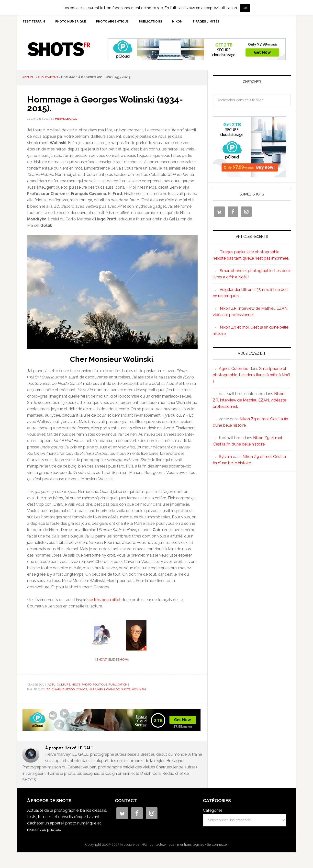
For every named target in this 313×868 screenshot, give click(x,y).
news (76, 685)
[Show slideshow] (112, 660)
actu (52, 685)
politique (100, 685)
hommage (112, 690)
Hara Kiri (96, 690)
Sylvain (225, 458)
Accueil (28, 78)
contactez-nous (162, 845)
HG (144, 845)
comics (82, 690)
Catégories (213, 811)
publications (48, 78)
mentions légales (191, 845)
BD (48, 690)
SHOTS (59, 50)
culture (64, 685)
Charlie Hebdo (63, 690)
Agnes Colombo (234, 370)
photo (87, 685)
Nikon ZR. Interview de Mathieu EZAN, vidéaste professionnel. (249, 401)
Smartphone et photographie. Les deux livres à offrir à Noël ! (252, 376)
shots (126, 690)
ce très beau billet (105, 601)
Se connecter (217, 845)
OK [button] (245, 8)
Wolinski (139, 690)
